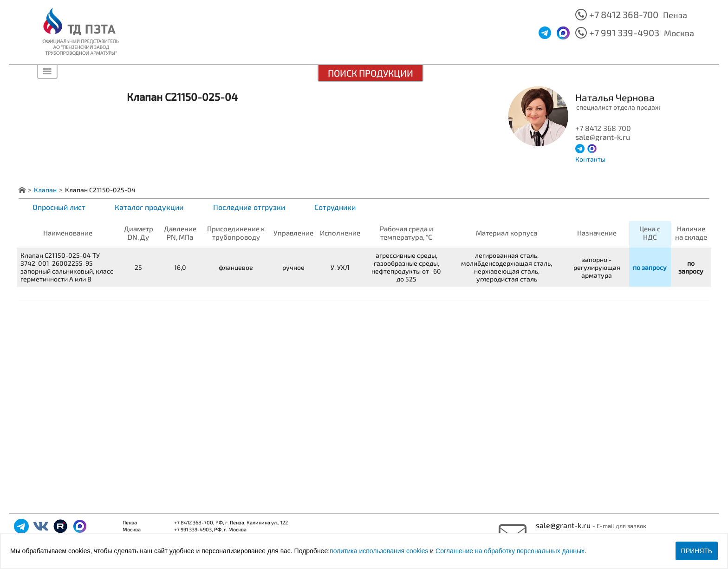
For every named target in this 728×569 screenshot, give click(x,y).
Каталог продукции (149, 207)
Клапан (45, 190)
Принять (697, 551)
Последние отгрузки (249, 207)
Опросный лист (59, 207)
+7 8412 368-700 (624, 14)
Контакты (590, 159)
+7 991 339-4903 (624, 33)
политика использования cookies (379, 551)
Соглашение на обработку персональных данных (510, 551)
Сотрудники (335, 207)
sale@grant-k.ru (564, 525)
